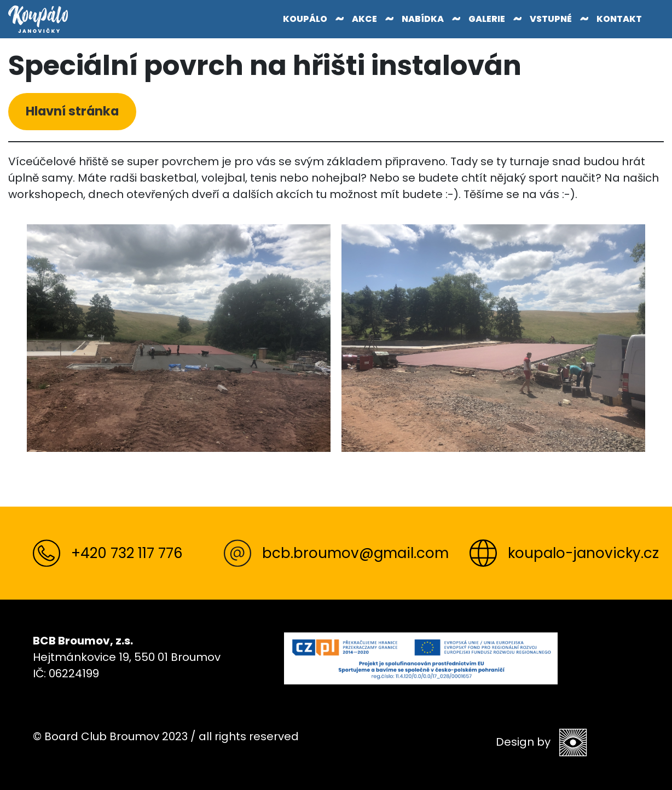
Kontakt (619, 19)
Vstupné (551, 19)
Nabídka (423, 19)
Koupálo (305, 19)
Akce (364, 19)
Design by (541, 742)
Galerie (487, 19)
